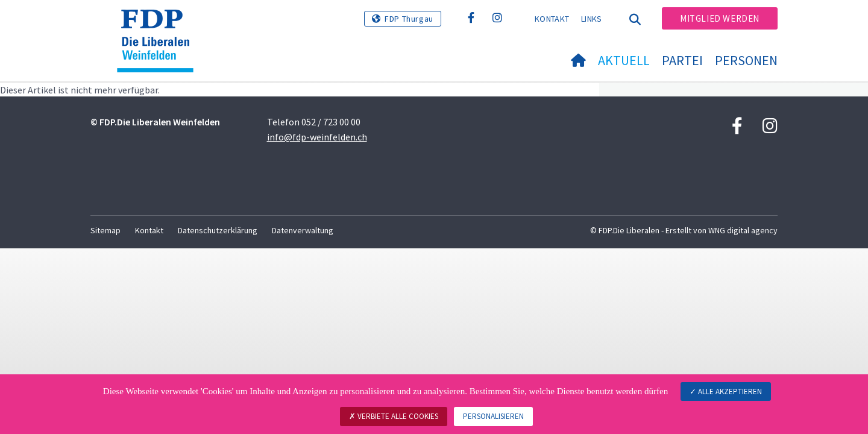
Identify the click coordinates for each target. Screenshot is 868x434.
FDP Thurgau (409, 19)
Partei (682, 60)
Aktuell (624, 60)
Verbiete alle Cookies (394, 416)
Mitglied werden (720, 18)
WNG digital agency (743, 230)
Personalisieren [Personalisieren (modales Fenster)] (493, 416)
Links (592, 19)
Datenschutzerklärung (218, 230)
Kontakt (552, 19)
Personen (746, 60)
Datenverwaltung (303, 230)
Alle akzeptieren (726, 392)
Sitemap (105, 230)
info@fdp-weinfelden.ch (317, 137)
